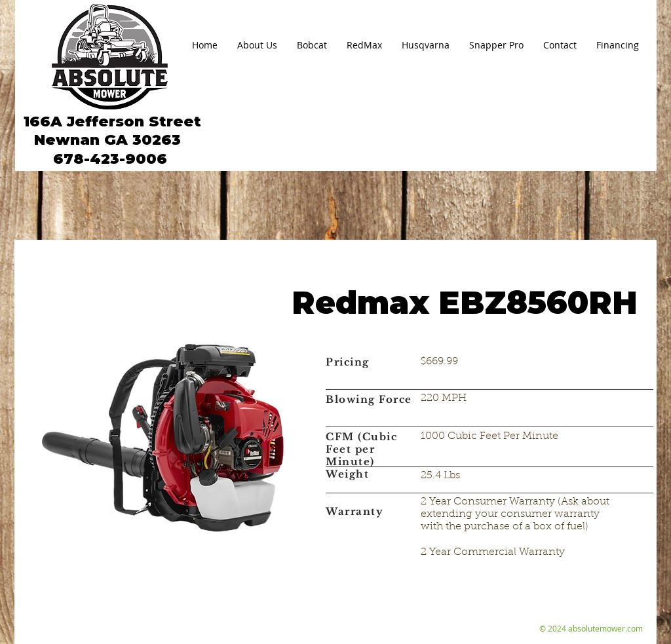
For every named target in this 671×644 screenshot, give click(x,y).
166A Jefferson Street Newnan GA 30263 (110, 131)
